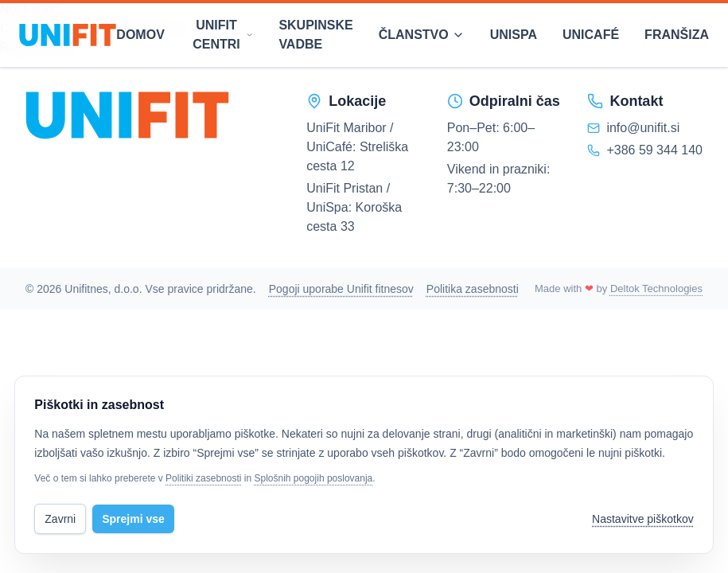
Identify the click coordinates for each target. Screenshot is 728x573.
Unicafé (591, 35)
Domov (140, 35)
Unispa (514, 35)
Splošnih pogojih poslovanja (313, 478)
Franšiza (677, 35)
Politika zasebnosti (473, 289)
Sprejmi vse (133, 519)
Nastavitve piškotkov (643, 519)
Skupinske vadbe (315, 35)
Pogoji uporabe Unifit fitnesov (341, 289)
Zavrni (60, 519)
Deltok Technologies (656, 288)
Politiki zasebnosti (203, 478)
